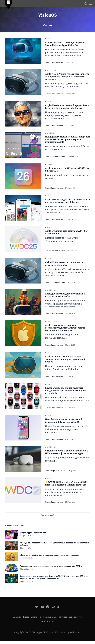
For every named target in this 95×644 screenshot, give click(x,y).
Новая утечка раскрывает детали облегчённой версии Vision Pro (64, 368)
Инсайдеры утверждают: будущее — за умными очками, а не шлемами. (66, 85)
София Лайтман (58, 157)
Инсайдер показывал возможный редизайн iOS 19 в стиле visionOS (64, 421)
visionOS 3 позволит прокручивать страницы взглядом (64, 264)
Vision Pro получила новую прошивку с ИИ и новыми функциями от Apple (66, 452)
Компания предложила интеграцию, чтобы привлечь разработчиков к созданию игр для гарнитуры (65, 304)
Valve (49, 39)
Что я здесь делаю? (48, 617)
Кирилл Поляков (58, 471)
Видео (26, 617)
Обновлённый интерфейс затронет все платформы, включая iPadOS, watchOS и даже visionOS (67, 210)
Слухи (50, 102)
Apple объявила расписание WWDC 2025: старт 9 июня (67, 232)
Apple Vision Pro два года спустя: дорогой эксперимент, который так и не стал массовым (67, 77)
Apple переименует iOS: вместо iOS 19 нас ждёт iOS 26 (67, 170)
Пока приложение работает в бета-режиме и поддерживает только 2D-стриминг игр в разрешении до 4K (65, 53)
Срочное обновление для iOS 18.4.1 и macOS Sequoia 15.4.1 (65, 336)
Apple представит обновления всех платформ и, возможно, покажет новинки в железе (64, 492)
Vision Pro (51, 70)
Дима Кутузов (57, 62)
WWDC (50, 227)
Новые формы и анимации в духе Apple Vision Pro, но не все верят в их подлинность (67, 429)
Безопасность (53, 321)
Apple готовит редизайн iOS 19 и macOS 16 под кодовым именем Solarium (67, 201)
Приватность (75, 617)
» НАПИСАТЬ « (47, 621)
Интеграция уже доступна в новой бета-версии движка (67, 148)
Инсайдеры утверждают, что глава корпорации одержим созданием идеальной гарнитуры (64, 115)
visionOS (51, 133)
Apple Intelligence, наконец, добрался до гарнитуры (67, 459)
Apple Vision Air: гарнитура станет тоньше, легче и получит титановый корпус (65, 359)
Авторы (63, 617)
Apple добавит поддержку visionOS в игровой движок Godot (65, 295)
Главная (17, 617)
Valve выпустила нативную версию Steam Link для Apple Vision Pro (64, 44)
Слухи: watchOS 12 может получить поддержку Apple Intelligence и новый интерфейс (66, 391)
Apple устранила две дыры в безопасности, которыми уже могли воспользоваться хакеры (65, 328)
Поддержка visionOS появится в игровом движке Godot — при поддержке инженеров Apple (67, 139)
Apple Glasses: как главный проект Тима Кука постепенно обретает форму (67, 107)
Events (34, 617)
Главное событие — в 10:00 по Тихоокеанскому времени (61, 239)
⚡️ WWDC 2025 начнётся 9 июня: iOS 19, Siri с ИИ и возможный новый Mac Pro (66, 483)
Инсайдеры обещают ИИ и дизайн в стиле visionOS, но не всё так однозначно (67, 399)
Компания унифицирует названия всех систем (66, 177)
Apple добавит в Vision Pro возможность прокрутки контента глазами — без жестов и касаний (67, 272)
